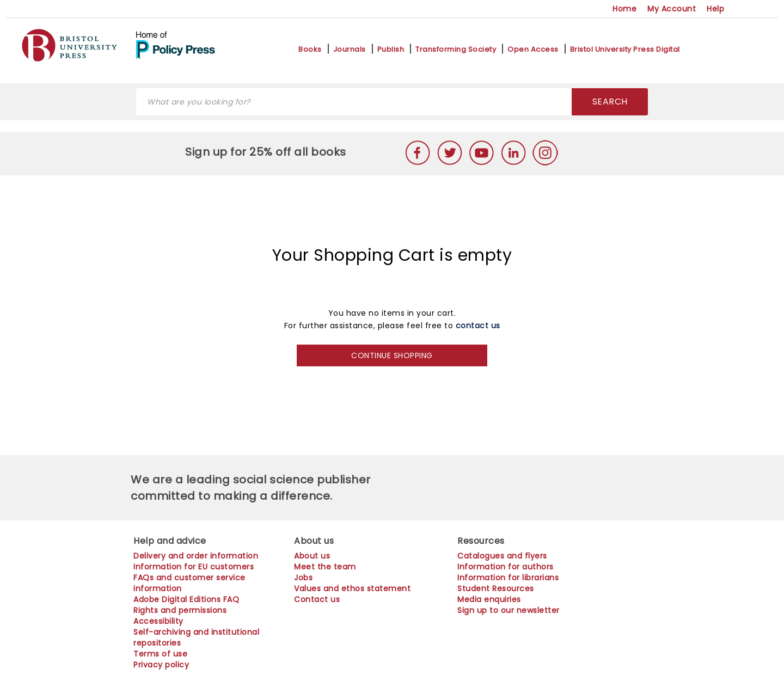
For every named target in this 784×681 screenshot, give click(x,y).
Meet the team (325, 567)
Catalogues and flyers (502, 556)
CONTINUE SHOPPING (392, 355)
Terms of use (160, 654)
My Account (672, 9)
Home (624, 9)
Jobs (303, 578)
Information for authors (506, 567)
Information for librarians (508, 578)
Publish (391, 50)
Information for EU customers (194, 567)
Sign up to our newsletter (509, 610)
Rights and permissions (180, 610)
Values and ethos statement (352, 588)
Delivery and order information (196, 556)
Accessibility (158, 621)
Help (715, 9)
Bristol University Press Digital (625, 50)
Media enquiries (489, 599)
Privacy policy (161, 665)
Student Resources (496, 588)
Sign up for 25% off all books (267, 152)
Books (310, 50)
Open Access (533, 50)
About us (312, 556)
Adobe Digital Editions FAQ (186, 599)
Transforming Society (456, 50)
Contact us (317, 599)
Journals (350, 50)
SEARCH (610, 102)
